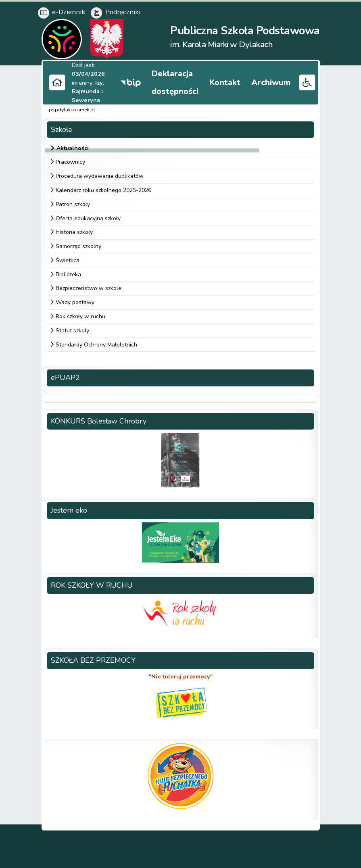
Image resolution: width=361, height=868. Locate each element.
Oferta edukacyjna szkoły (88, 217)
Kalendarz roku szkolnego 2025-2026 (103, 189)
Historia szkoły (74, 231)
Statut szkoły (72, 329)
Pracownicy (70, 161)
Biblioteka (68, 273)
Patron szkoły (73, 203)
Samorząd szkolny (78, 245)
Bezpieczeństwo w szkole (89, 287)
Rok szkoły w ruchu (80, 315)
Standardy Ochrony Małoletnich (96, 343)
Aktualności (73, 147)
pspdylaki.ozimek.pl (72, 109)
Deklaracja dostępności (206, 81)
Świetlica (68, 259)
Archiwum (278, 81)
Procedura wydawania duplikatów (100, 175)
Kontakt (243, 81)
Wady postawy (75, 301)
